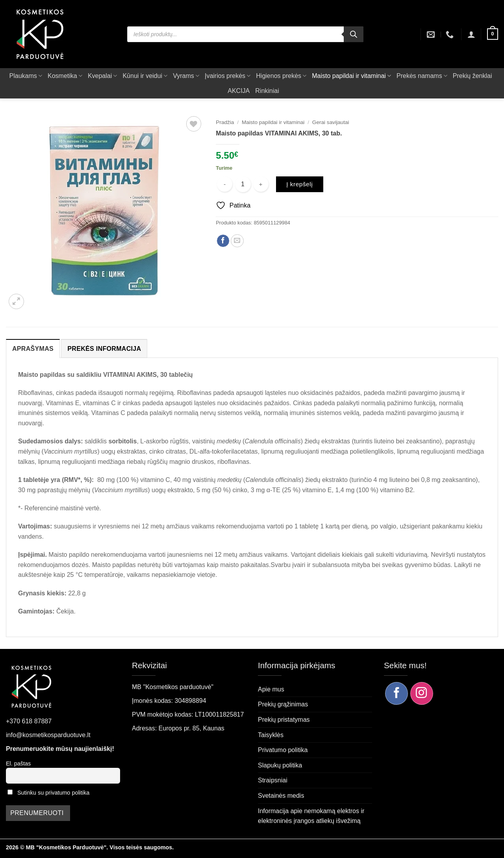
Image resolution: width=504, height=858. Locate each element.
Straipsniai (273, 780)
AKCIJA (239, 91)
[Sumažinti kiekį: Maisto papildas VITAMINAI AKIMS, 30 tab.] (225, 184)
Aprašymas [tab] (33, 349)
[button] (471, 34)
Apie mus (271, 689)
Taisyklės (271, 735)
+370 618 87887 (29, 721)
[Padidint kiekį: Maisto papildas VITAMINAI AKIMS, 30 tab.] (261, 184)
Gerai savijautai (331, 122)
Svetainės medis (281, 796)
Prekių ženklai (472, 76)
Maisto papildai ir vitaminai (351, 76)
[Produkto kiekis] (243, 184)
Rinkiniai (267, 91)
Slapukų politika (280, 765)
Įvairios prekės (228, 76)
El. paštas (18, 763)
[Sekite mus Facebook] (397, 693)
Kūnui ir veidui (145, 76)
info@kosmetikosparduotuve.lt (48, 735)
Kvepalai (103, 76)
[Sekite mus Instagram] (422, 693)
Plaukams (26, 76)
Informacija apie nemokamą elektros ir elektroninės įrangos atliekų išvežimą (311, 816)
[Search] (354, 34)
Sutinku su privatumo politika (53, 793)
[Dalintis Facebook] (223, 241)
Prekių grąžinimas (283, 704)
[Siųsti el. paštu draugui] (237, 241)
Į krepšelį (299, 184)
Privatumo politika (283, 750)
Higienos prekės (281, 76)
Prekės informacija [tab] (104, 349)
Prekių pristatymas (284, 720)
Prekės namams (422, 76)
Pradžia (225, 122)
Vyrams (186, 76)
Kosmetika (65, 76)
